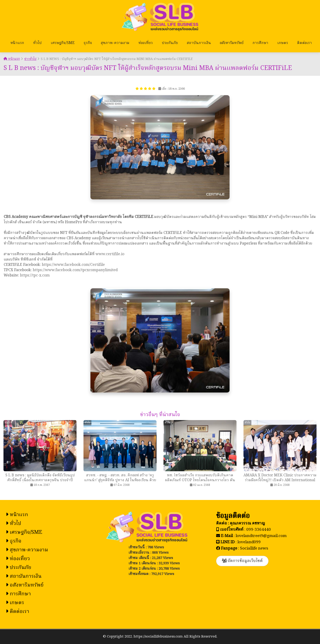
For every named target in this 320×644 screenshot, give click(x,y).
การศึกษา (260, 43)
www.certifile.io (110, 254)
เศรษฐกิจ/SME (63, 43)
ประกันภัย (170, 43)
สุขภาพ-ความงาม (115, 43)
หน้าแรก (17, 43)
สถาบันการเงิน (199, 43)
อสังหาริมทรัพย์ (232, 43)
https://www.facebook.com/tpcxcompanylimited (75, 270)
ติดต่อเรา (304, 43)
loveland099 (249, 542)
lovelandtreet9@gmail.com (261, 536)
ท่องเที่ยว (146, 43)
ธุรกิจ (88, 43)
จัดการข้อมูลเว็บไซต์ (242, 561)
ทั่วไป (37, 43)
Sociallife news (254, 548)
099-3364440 (259, 530)
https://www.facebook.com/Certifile (73, 265)
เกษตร (283, 43)
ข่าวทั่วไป (30, 59)
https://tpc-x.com (35, 276)
